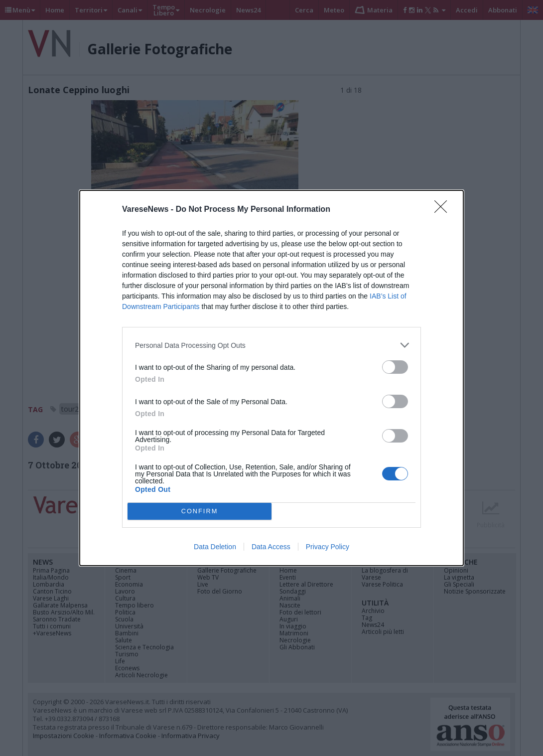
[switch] (395, 367)
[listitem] (271, 345)
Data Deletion (215, 547)
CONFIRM (200, 512)
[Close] (444, 210)
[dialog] (271, 378)
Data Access (271, 547)
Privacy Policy (328, 547)
